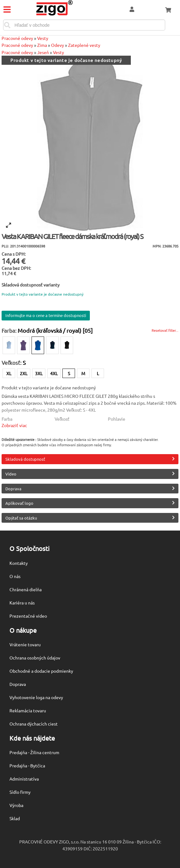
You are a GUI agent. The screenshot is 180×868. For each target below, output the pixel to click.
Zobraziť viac (14, 425)
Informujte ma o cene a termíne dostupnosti (46, 315)
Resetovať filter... (165, 330)
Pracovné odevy (17, 38)
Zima (42, 45)
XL (9, 373)
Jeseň (43, 52)
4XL (54, 373)
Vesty (43, 38)
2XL (24, 373)
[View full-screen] (9, 225)
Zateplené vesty (84, 45)
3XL (39, 373)
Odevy (58, 45)
